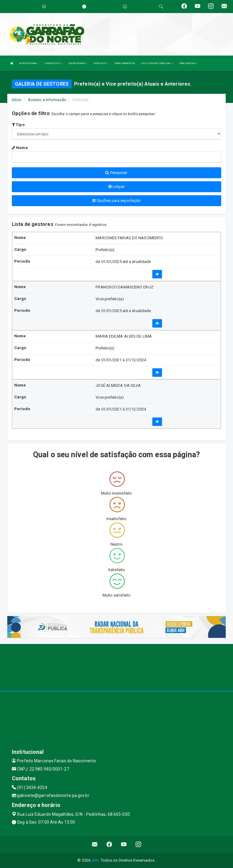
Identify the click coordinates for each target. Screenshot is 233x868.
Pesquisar (116, 173)
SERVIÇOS (101, 63)
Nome (20, 148)
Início (17, 100)
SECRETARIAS (78, 63)
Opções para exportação (116, 201)
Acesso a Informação (47, 100)
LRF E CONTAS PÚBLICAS (157, 63)
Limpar (117, 187)
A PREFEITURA (29, 63)
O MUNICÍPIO (53, 63)
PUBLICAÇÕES (189, 63)
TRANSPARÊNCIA (124, 63)
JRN (95, 860)
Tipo (18, 125)
